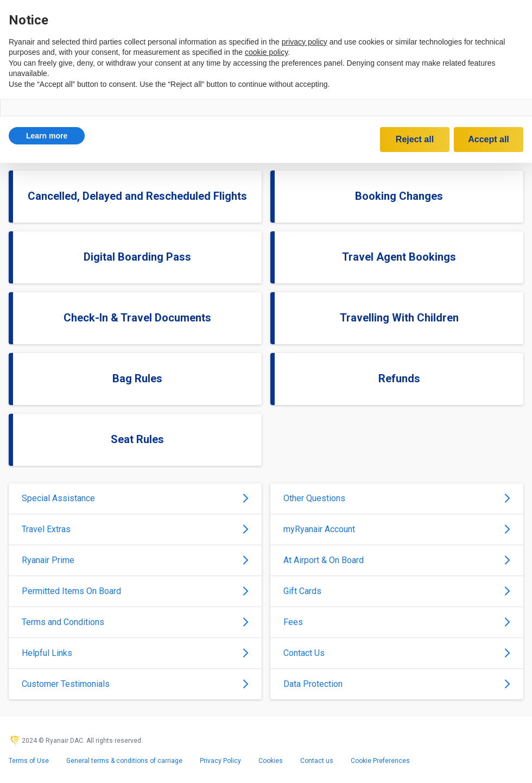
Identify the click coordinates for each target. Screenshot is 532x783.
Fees (397, 622)
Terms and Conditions (135, 622)
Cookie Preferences (380, 761)
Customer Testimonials (135, 684)
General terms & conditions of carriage (124, 761)
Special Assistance (135, 498)
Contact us (317, 761)
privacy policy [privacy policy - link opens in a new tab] (305, 42)
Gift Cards (397, 591)
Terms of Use (29, 761)
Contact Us (397, 653)
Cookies (271, 761)
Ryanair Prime (135, 560)
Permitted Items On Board (135, 591)
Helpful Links (135, 653)
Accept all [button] (489, 139)
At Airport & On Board (397, 560)
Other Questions (397, 498)
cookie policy (266, 52)
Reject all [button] (415, 139)
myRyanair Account (397, 529)
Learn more (47, 136)
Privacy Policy (220, 761)
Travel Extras (135, 529)
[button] (47, 136)
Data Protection (397, 684)
